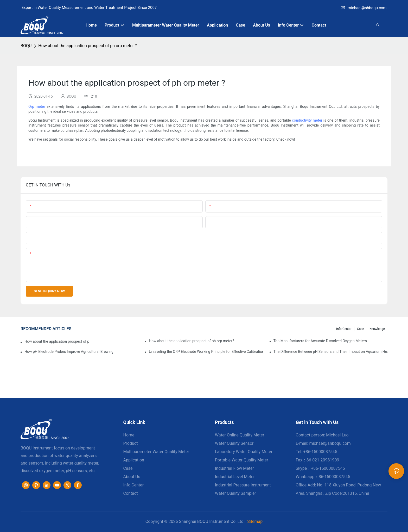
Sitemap (255, 521)
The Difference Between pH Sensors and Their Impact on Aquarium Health (330, 352)
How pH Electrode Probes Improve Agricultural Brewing (69, 352)
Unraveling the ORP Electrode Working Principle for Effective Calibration (206, 352)
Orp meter (37, 107)
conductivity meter (307, 120)
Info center (344, 329)
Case (361, 329)
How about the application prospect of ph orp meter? (192, 341)
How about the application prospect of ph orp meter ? (87, 46)
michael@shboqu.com (364, 8)
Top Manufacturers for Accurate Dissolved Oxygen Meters (320, 341)
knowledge (377, 329)
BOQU (26, 46)
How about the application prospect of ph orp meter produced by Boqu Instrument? (57, 341)
